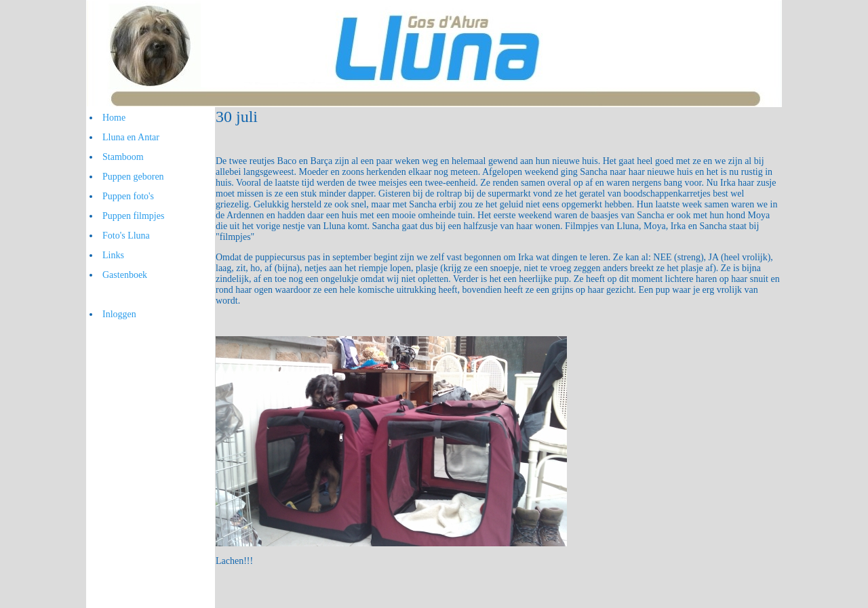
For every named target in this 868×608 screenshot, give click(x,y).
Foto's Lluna (126, 236)
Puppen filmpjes (133, 216)
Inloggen (119, 314)
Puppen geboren (133, 177)
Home (114, 118)
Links (113, 255)
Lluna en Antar (131, 137)
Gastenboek (125, 275)
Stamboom (123, 157)
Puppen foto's (128, 196)
